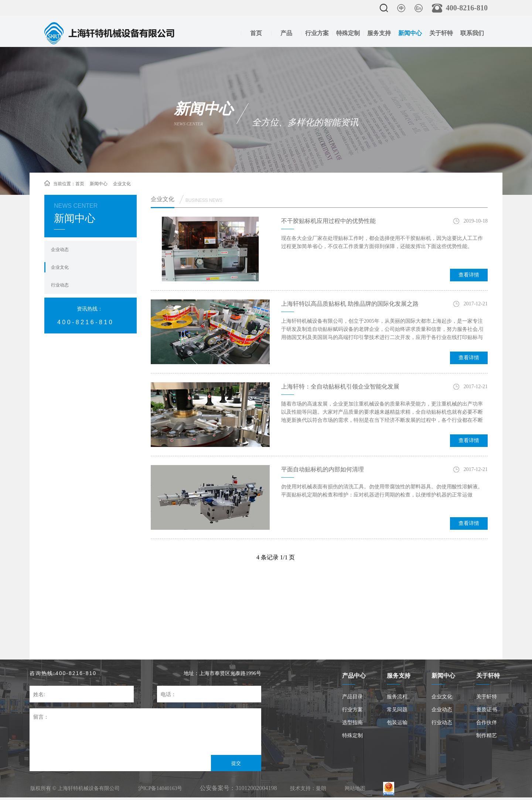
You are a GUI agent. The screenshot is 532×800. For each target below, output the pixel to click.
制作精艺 (487, 735)
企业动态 (60, 250)
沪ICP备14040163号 (160, 788)
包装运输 (397, 723)
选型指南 (352, 723)
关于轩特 (441, 33)
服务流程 (397, 697)
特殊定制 (348, 33)
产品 (286, 33)
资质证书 (487, 710)
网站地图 (355, 788)
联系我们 (472, 33)
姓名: (39, 694)
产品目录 (352, 697)
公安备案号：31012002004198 (238, 788)
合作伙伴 (487, 723)
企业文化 (60, 267)
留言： (41, 717)
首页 (256, 33)
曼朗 (321, 788)
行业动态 (60, 285)
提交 (236, 763)
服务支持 (379, 33)
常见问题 (397, 710)
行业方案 (317, 33)
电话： (168, 694)
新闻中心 (410, 33)
